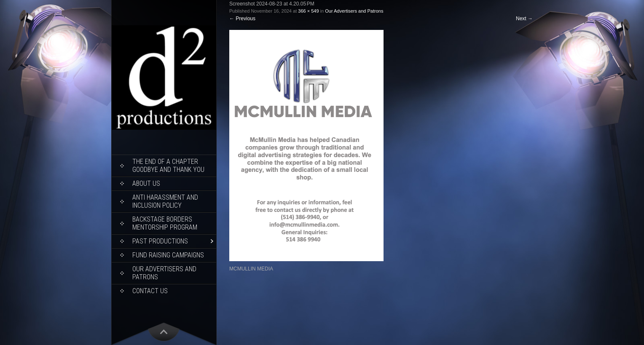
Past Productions (160, 241)
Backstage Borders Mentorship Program (165, 223)
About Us (146, 183)
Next (524, 19)
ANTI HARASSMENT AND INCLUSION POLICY (165, 201)
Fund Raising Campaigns (168, 255)
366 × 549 (308, 11)
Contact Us (150, 291)
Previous (242, 19)
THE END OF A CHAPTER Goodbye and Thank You (168, 166)
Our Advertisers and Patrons (164, 273)
